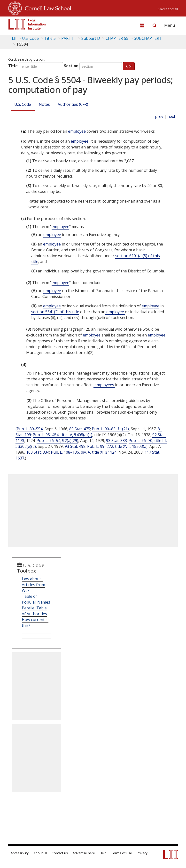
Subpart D (91, 38)
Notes (44, 104)
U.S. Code (23, 104)
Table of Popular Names (36, 599)
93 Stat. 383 (116, 441)
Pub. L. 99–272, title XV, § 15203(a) (117, 446)
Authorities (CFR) (73, 104)
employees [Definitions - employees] (104, 385)
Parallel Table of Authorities (34, 611)
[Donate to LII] (142, 25)
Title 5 (50, 38)
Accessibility (20, 853)
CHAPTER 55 (117, 38)
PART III (69, 38)
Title (13, 66)
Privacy (142, 853)
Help (103, 853)
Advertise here (84, 853)
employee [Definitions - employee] (77, 131)
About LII (40, 853)
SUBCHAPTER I (148, 38)
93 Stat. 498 (75, 446)
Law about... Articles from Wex (33, 585)
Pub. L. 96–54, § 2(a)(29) (57, 441)
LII (14, 38)
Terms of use (122, 853)
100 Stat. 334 (38, 452)
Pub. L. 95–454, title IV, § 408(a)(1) (62, 435)
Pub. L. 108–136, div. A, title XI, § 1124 (84, 452)
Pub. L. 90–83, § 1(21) (110, 429)
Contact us (60, 853)
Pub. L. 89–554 (30, 429)
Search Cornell (168, 9)
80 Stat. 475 (80, 429)
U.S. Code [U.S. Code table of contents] (30, 38)
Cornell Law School (46, 8)
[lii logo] (27, 24)
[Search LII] (155, 25)
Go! (129, 66)
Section (71, 66)
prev (159, 116)
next (171, 116)
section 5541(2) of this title (55, 312)
